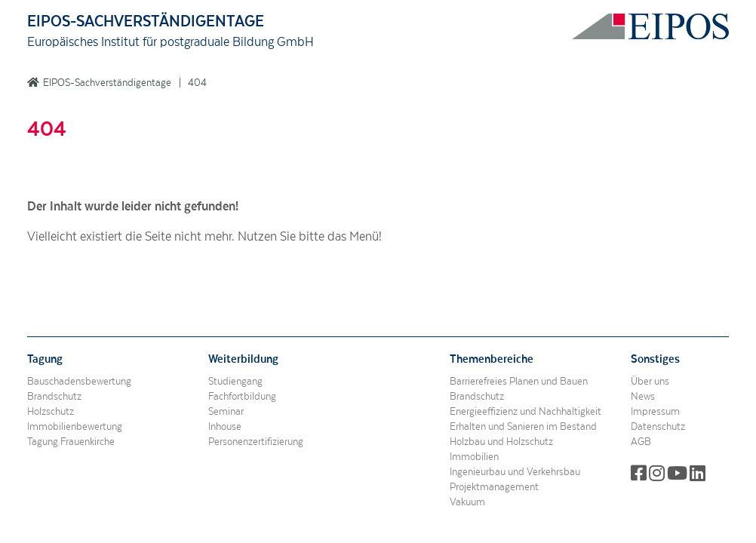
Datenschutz (658, 427)
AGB (641, 442)
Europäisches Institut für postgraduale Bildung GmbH (171, 42)
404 (197, 83)
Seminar (226, 412)
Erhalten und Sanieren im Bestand (523, 427)
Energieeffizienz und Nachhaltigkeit (526, 412)
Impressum (655, 412)
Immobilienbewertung (75, 427)
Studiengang (235, 382)
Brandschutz (54, 397)
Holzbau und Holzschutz (501, 442)
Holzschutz (51, 412)
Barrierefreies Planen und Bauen (519, 382)
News (643, 397)
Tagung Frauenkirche (71, 442)
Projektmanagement (494, 487)
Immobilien (474, 457)
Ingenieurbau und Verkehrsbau (515, 472)
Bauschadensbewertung (79, 382)
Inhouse (225, 427)
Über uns (650, 382)
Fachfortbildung (242, 397)
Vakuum (467, 502)
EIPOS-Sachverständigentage (107, 83)
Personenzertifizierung (256, 442)
